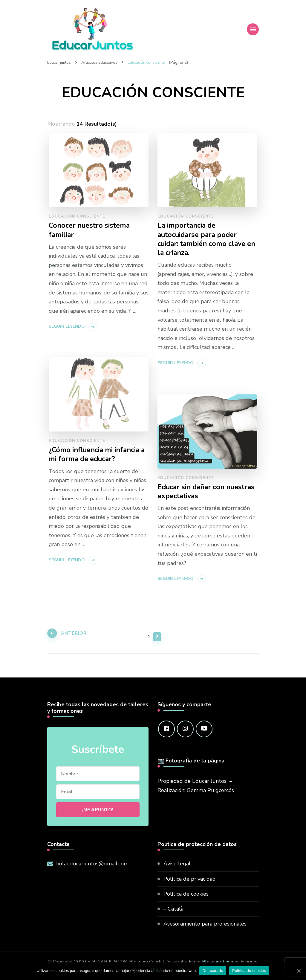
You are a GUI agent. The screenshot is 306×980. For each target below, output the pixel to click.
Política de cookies (186, 894)
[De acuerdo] (299, 971)
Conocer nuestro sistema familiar (90, 230)
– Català (173, 908)
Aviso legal (177, 863)
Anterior (76, 636)
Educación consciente (77, 216)
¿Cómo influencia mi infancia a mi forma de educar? (98, 455)
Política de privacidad (190, 879)
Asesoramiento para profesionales (205, 923)
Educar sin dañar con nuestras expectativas (194, 492)
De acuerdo (213, 971)
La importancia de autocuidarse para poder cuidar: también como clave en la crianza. (203, 239)
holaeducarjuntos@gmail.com (92, 863)
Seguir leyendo (67, 327)
